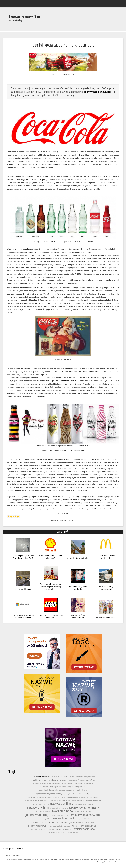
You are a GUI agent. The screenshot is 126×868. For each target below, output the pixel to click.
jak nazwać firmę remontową (59, 808)
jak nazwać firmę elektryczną (37, 797)
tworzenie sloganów (66, 822)
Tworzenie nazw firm (24, 16)
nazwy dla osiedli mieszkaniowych (50, 790)
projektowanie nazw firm (86, 815)
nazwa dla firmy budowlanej (86, 823)
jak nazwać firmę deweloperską (59, 815)
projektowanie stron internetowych (36, 800)
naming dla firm (73, 833)
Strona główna (9, 849)
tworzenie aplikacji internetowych (58, 826)
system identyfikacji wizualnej (84, 826)
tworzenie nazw (63, 811)
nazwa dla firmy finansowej (57, 800)
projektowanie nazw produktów (44, 780)
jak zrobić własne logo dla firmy (85, 777)
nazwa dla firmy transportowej (42, 783)
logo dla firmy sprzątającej (89, 797)
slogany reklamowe (37, 826)
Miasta (20, 849)
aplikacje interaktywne (85, 819)
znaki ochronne (82, 790)
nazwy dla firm (38, 807)
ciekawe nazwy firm (43, 822)
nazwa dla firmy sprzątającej (84, 812)
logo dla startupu (88, 783)
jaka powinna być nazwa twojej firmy (67, 783)
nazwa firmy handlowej (41, 777)
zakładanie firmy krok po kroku (58, 833)
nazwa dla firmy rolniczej (41, 804)
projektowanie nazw (84, 807)
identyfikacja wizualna (69, 381)
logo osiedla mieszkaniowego (68, 780)
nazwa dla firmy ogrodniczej (42, 819)
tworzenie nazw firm (65, 819)
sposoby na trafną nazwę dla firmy (49, 794)
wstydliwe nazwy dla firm (40, 829)
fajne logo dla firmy (79, 787)
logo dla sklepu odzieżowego (84, 804)
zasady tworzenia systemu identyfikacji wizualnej (64, 797)
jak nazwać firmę (37, 815)
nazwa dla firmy (62, 804)
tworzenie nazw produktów (63, 777)
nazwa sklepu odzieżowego (42, 812)
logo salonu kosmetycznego (63, 787)
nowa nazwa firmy (46, 787)
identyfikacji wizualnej (98, 92)
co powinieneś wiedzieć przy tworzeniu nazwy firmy (84, 800)
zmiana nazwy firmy (69, 790)
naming (83, 793)
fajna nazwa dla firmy (86, 780)
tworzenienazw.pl (13, 855)
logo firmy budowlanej (70, 794)
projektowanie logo (84, 829)
